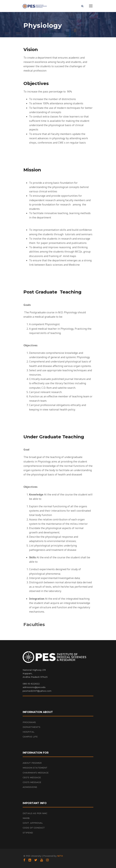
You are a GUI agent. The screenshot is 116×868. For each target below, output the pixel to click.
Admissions (30, 787)
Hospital (29, 732)
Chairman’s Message (36, 773)
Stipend (28, 833)
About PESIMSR (32, 763)
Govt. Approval (33, 823)
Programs (29, 722)
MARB (26, 818)
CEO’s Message (32, 777)
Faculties (34, 624)
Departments (31, 727)
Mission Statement (35, 768)
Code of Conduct (34, 828)
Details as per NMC (35, 813)
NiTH (60, 856)
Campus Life (30, 737)
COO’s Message (32, 782)
